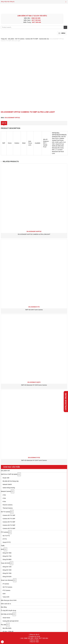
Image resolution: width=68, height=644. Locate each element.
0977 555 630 (36, 22)
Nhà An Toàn (34, 640)
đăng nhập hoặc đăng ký (8, 2)
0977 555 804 (36, 20)
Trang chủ (4, 39)
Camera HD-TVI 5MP (32, 39)
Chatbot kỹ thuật (34, 637)
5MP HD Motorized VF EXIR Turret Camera (34, 460)
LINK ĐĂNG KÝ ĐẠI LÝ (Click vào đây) (32, 16)
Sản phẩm (11, 39)
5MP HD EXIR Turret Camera (34, 310)
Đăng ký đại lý (34, 634)
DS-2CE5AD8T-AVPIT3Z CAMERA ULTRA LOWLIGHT (34, 234)
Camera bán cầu (44, 39)
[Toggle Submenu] (19, 474)
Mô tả (4, 123)
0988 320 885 (36, 18)
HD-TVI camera (20, 39)
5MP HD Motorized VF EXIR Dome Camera (34, 385)
